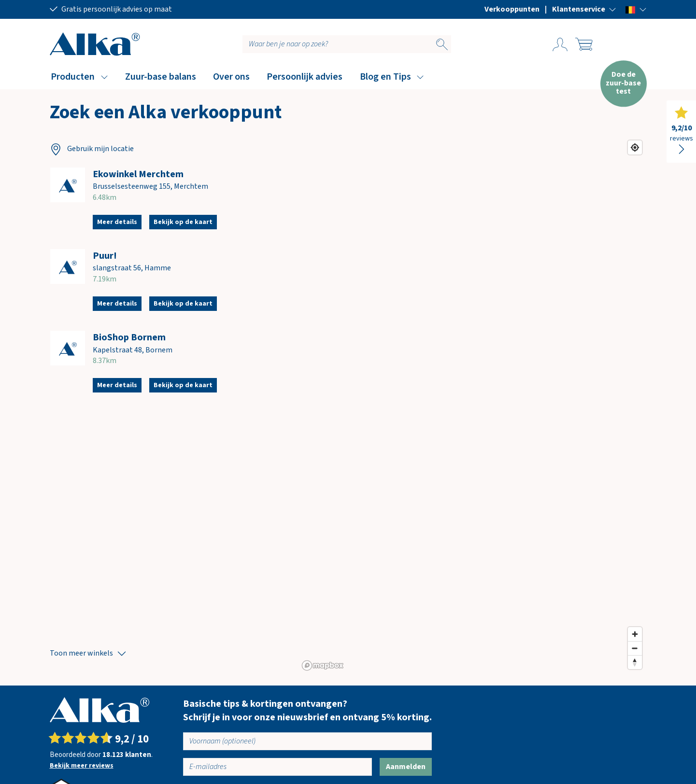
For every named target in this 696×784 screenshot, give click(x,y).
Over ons (231, 77)
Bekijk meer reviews (82, 766)
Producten (73, 77)
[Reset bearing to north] (635, 662)
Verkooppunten (512, 9)
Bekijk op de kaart (183, 222)
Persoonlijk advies (305, 77)
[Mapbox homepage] (323, 665)
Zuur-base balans (161, 77)
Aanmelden (406, 767)
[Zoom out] (635, 648)
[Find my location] (635, 147)
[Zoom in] (635, 634)
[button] (584, 9)
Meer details (117, 222)
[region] (473, 405)
